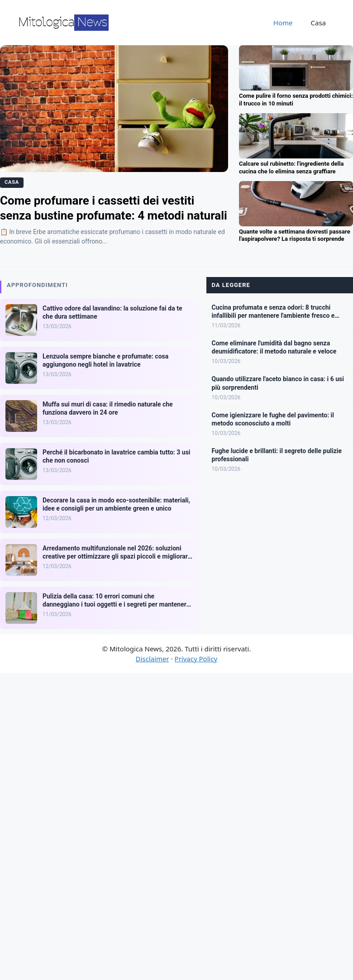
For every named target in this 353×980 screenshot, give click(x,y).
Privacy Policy (196, 659)
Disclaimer (153, 659)
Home (283, 23)
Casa (319, 23)
